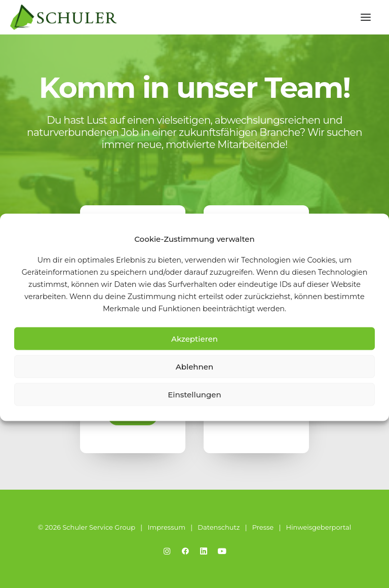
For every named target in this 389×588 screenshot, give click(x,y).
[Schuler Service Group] (63, 17)
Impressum (166, 527)
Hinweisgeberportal (318, 527)
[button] (366, 17)
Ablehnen (194, 366)
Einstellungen (194, 394)
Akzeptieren (194, 338)
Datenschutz (219, 527)
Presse (263, 527)
